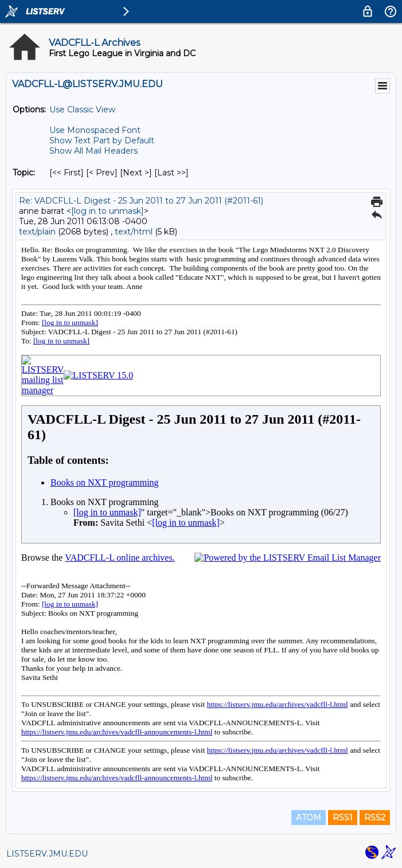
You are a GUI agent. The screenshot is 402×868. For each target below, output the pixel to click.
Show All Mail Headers (93, 151)
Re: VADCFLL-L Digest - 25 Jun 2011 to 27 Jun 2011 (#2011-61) (141, 201)
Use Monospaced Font (95, 130)
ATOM (309, 818)
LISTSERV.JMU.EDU (47, 854)
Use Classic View (82, 110)
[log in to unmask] (108, 211)
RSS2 (375, 818)
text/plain (37, 232)
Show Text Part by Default (102, 140)
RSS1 (343, 818)
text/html (134, 232)
